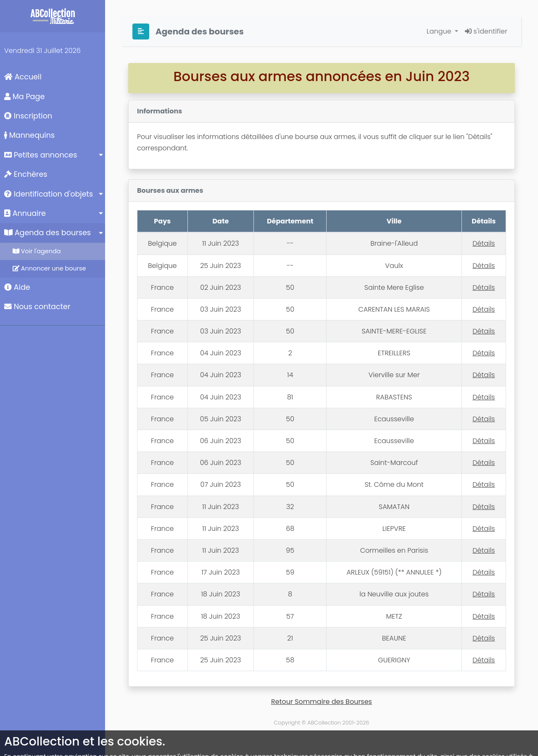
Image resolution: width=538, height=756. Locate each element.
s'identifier (486, 31)
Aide (17, 287)
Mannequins (29, 135)
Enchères (26, 174)
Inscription (28, 116)
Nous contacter (37, 307)
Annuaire (25, 213)
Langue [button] (440, 31)
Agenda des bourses (47, 233)
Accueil (23, 77)
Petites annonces (41, 155)
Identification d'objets (49, 194)
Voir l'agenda (37, 251)
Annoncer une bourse (49, 268)
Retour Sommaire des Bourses (322, 702)
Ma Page (24, 97)
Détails (484, 243)
